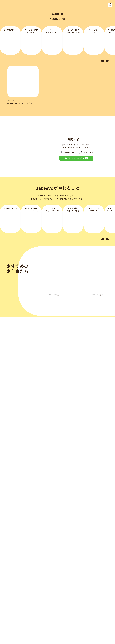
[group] (63, 283)
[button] (103, 63)
